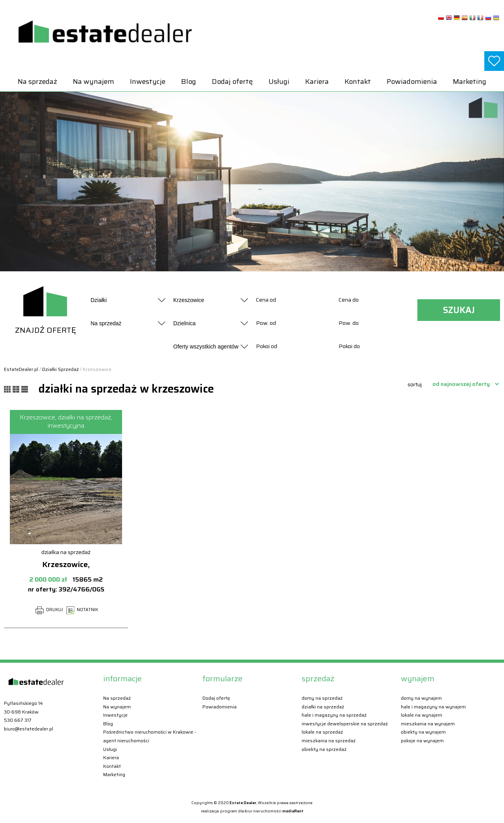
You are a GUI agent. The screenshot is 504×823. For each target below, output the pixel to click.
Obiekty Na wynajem (423, 732)
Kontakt (358, 82)
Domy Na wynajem (421, 698)
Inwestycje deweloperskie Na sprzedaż (345, 724)
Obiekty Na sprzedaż (324, 749)
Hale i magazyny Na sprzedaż (334, 715)
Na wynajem (94, 82)
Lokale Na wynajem (422, 715)
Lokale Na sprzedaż (322, 732)
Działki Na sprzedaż (323, 707)
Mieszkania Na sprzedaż (329, 741)
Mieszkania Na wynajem (428, 724)
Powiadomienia (412, 82)
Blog (189, 82)
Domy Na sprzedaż (322, 698)
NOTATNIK (82, 610)
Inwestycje (148, 82)
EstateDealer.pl (21, 369)
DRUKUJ (49, 610)
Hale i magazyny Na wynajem (433, 707)
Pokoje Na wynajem (422, 741)
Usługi (279, 82)
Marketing (470, 82)
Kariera (317, 82)
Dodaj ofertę (232, 82)
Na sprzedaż (37, 82)
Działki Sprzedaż (60, 369)
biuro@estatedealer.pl (29, 729)
